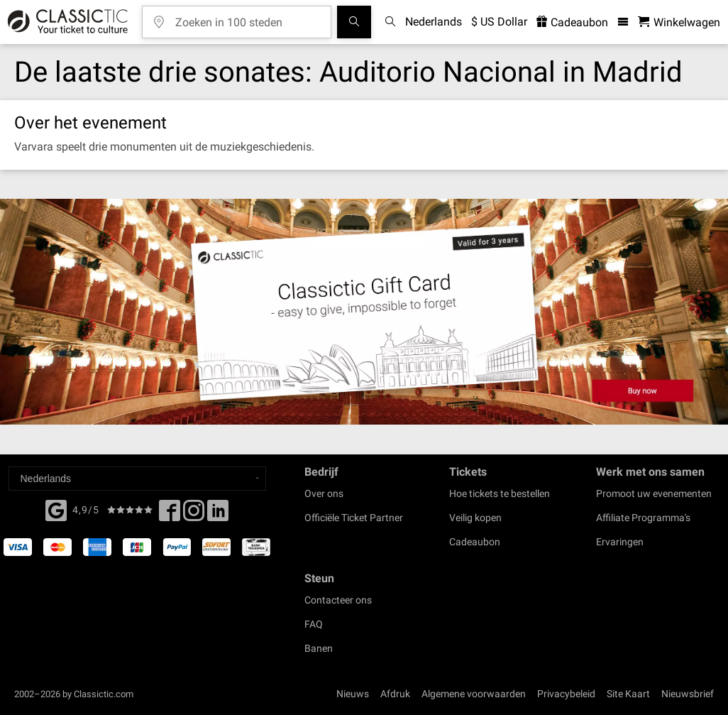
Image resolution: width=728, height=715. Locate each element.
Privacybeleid (566, 694)
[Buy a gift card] (364, 312)
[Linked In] (218, 515)
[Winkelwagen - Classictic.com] (679, 22)
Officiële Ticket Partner (354, 518)
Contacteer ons (338, 600)
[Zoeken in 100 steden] (247, 17)
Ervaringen (620, 542)
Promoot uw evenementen (654, 493)
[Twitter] (194, 515)
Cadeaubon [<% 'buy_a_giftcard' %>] (572, 22)
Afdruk (395, 694)
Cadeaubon (475, 542)
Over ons (324, 493)
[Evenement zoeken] (354, 22)
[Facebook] (56, 509)
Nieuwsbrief (688, 694)
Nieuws (353, 694)
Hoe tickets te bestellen (500, 493)
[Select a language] (137, 479)
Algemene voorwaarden (474, 694)
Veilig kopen (475, 518)
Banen (319, 648)
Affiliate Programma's (643, 518)
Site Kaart (628, 694)
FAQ (314, 624)
